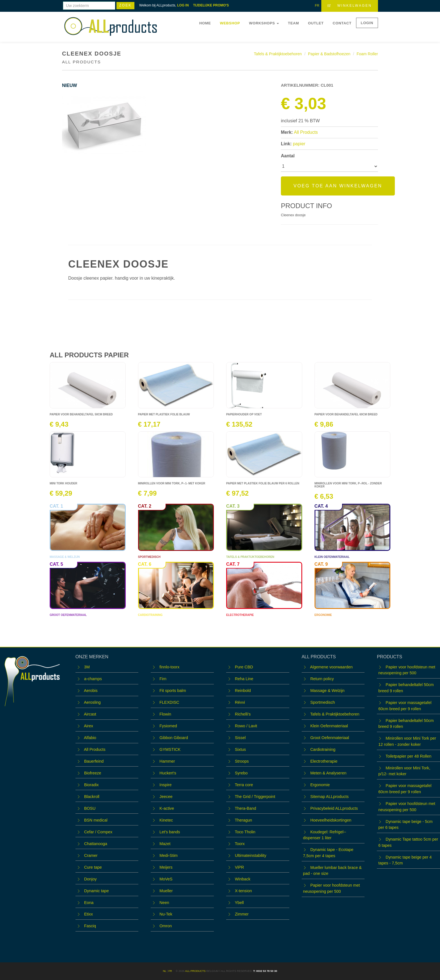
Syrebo (241, 773)
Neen (164, 903)
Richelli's (243, 714)
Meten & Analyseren (328, 773)
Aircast (90, 714)
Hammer (167, 761)
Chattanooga (96, 844)
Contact (342, 23)
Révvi (240, 702)
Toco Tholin (245, 832)
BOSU (90, 808)
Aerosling (92, 702)
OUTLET (316, 23)
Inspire (165, 785)
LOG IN (183, 5)
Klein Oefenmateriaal (329, 726)
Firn (163, 679)
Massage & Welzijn (327, 691)
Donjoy (90, 879)
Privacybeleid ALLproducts (334, 808)
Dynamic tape (97, 891)
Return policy (322, 679)
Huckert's (168, 773)
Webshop (230, 23)
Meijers (166, 867)
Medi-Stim (169, 855)
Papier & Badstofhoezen (329, 54)
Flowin (165, 714)
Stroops (242, 761)
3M (87, 667)
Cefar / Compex (98, 832)
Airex (89, 726)
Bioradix (91, 785)
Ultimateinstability (251, 855)
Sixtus (240, 749)
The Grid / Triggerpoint (255, 797)
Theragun (244, 820)
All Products (306, 132)
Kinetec (166, 820)
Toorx (240, 844)
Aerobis (91, 691)
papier (299, 144)
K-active (167, 808)
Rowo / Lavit (246, 726)
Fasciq (90, 926)
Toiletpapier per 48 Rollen (408, 756)
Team (293, 23)
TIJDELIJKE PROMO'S (211, 5)
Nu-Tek (166, 914)
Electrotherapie (324, 761)
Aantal (288, 156)
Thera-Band (246, 808)
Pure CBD (244, 667)
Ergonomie (320, 785)
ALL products (195, 971)
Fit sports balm (173, 691)
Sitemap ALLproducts (330, 797)
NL (164, 971)
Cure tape (93, 867)
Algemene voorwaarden (331, 667)
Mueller (166, 891)
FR (317, 6)
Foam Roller (367, 54)
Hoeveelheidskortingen (331, 820)
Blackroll (92, 797)
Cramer (91, 855)
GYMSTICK (170, 749)
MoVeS (166, 879)
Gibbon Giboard (174, 738)
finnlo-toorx (169, 667)
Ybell (239, 903)
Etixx (89, 914)
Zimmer (242, 914)
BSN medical (96, 820)
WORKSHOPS (264, 23)
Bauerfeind (94, 761)
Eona (89, 903)
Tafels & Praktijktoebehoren (278, 54)
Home (205, 23)
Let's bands (170, 832)
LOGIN (367, 23)
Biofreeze (93, 773)
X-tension (243, 891)
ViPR (240, 867)
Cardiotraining (323, 749)
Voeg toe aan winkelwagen (338, 186)
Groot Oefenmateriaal (330, 738)
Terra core (244, 785)
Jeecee (166, 797)
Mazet (165, 844)
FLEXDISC (169, 702)
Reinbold (243, 691)
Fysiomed (168, 726)
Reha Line (244, 679)
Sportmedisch (323, 702)
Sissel (240, 738)
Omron (166, 926)
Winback (243, 879)
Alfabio (90, 738)
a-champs (93, 679)
